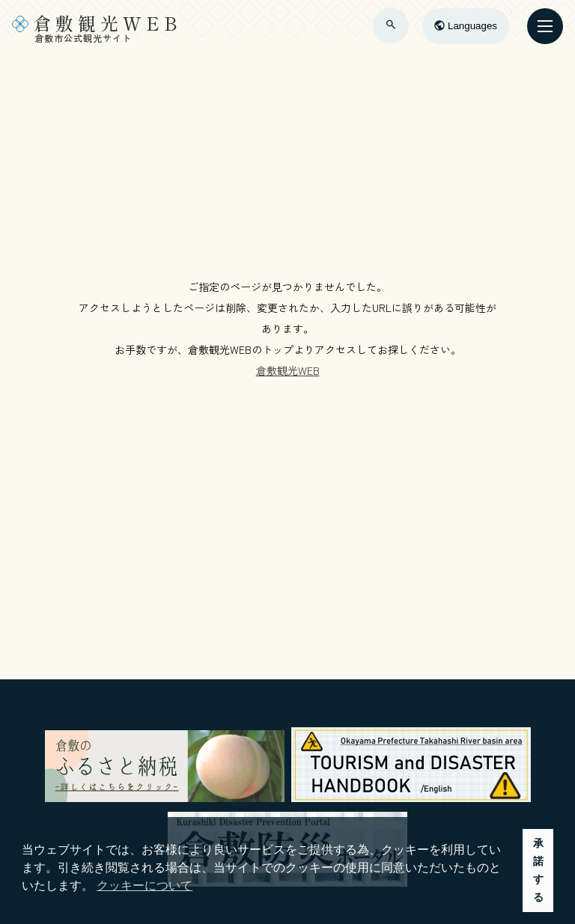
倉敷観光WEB (288, 370)
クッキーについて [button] (144, 885)
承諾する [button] (538, 870)
